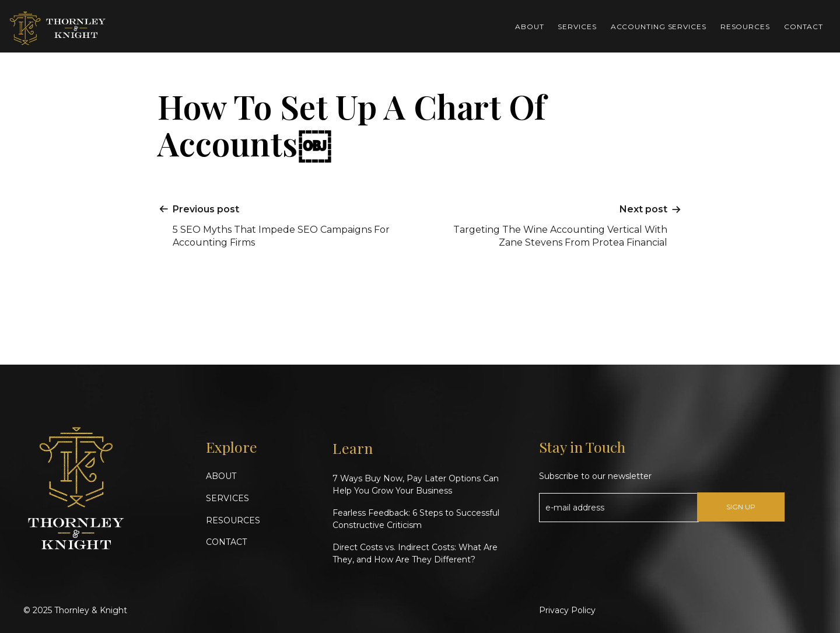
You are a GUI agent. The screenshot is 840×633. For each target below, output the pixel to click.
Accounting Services (659, 27)
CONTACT (226, 542)
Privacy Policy (567, 610)
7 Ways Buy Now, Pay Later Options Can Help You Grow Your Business (416, 485)
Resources (745, 27)
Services (577, 27)
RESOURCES (233, 520)
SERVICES (228, 498)
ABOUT (221, 476)
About (530, 27)
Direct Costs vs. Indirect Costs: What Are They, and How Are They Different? (415, 553)
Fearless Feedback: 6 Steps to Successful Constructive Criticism (416, 519)
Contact (804, 27)
